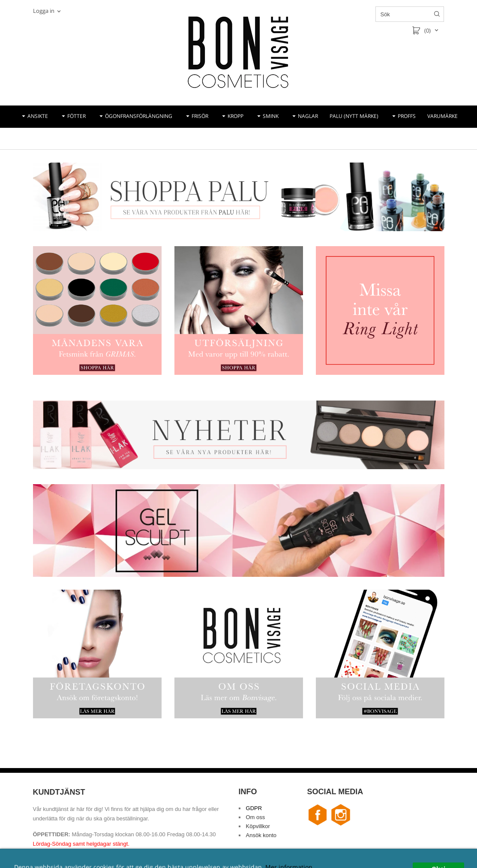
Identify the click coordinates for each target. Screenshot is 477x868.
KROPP (235, 116)
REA (256, 138)
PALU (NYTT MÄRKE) (354, 116)
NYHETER (228, 138)
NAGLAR (308, 116)
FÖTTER (76, 116)
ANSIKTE (38, 116)
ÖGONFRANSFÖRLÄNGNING (139, 116)
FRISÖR (200, 116)
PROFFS (407, 116)
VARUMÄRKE (442, 116)
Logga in (44, 11)
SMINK (271, 116)
